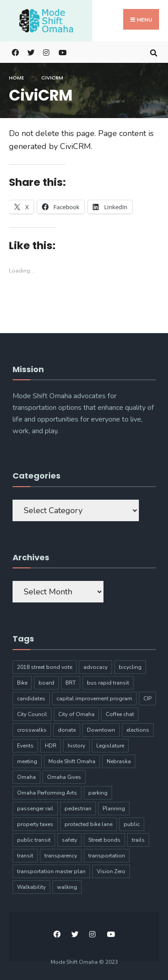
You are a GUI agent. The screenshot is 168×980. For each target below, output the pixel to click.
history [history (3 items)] (76, 746)
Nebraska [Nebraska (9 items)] (119, 761)
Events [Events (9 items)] (25, 746)
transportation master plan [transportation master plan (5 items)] (51, 871)
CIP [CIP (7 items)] (147, 699)
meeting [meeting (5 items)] (27, 761)
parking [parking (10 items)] (98, 793)
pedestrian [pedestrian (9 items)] (78, 809)
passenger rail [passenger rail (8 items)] (35, 809)
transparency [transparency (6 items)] (61, 856)
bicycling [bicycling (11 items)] (130, 667)
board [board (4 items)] (46, 683)
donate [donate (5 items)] (67, 730)
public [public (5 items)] (132, 824)
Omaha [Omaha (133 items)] (26, 777)
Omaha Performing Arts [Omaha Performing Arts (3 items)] (47, 793)
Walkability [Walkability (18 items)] (31, 887)
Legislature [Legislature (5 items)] (110, 746)
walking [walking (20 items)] (67, 887)
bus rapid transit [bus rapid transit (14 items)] (108, 683)
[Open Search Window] (153, 52)
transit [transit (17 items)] (25, 856)
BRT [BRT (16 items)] (71, 683)
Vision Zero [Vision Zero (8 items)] (111, 871)
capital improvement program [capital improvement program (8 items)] (94, 699)
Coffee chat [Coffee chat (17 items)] (120, 714)
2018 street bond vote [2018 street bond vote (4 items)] (45, 667)
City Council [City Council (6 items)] (32, 714)
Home (17, 78)
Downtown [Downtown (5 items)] (101, 730)
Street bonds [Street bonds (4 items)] (104, 840)
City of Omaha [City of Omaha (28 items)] (76, 714)
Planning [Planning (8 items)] (114, 809)
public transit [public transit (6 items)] (34, 840)
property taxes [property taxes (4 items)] (35, 824)
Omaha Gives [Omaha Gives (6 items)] (64, 777)
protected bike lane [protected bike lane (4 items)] (88, 824)
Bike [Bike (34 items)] (22, 683)
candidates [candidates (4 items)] (31, 699)
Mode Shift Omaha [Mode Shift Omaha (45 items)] (72, 761)
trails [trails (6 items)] (138, 840)
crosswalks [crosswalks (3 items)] (32, 730)
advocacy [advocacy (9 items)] (95, 667)
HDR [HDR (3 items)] (51, 746)
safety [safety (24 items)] (69, 840)
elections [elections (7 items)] (138, 730)
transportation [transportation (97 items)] (107, 856)
